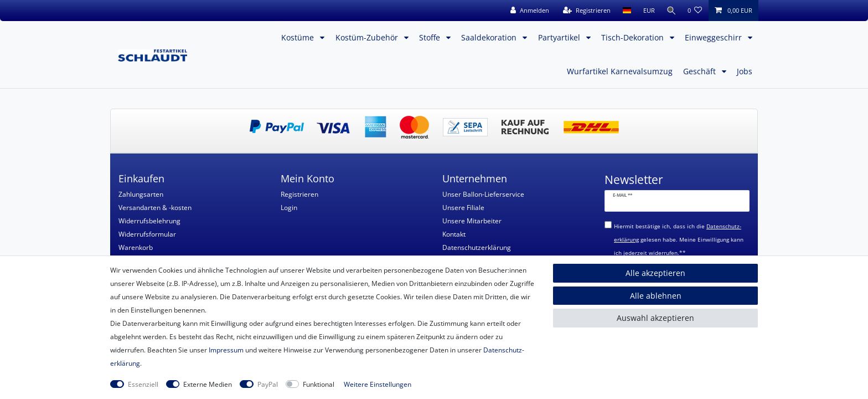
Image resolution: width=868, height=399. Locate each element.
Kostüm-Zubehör (368, 37)
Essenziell (143, 384)
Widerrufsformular (147, 234)
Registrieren (299, 194)
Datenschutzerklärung (477, 247)
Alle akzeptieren (655, 273)
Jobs (745, 71)
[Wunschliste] (695, 11)
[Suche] (670, 11)
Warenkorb (136, 247)
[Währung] (647, 11)
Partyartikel (560, 37)
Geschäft (701, 71)
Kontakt (454, 234)
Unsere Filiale (463, 208)
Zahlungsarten (141, 194)
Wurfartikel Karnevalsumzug (620, 71)
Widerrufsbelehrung (149, 221)
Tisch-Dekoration (634, 37)
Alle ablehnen (656, 296)
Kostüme (299, 37)
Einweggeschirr (714, 37)
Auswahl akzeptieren (655, 318)
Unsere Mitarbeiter (472, 221)
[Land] (625, 11)
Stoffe (431, 37)
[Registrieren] (585, 11)
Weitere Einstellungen (378, 384)
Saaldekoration (490, 37)
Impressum (226, 350)
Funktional (319, 384)
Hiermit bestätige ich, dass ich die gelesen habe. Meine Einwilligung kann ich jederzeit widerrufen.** (679, 240)
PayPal (268, 384)
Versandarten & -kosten (155, 208)
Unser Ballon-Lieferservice (483, 194)
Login (289, 208)
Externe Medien (208, 384)
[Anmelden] (528, 11)
